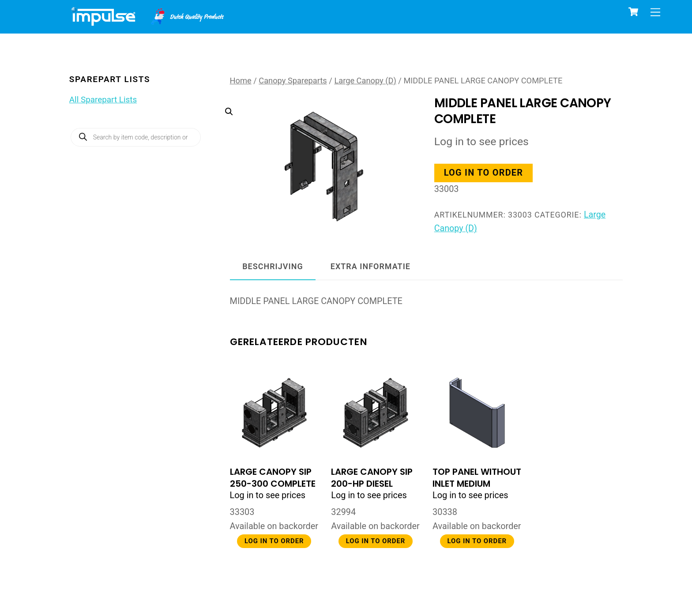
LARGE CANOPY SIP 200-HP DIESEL (372, 478)
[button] (315, 146)
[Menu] (655, 12)
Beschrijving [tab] (273, 266)
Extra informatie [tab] (370, 266)
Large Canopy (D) (365, 81)
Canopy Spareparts (293, 81)
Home (241, 81)
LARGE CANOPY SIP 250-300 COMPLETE (273, 478)
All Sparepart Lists (103, 100)
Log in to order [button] (485, 173)
